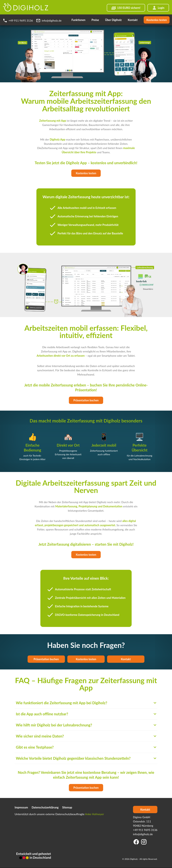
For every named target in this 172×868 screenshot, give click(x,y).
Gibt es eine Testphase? (86, 747)
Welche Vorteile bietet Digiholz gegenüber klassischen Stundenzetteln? (86, 758)
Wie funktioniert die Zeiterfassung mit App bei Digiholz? (86, 703)
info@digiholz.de (143, 834)
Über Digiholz (113, 20)
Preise (95, 20)
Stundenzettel (84, 521)
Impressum (21, 807)
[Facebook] (136, 842)
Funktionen (78, 20)
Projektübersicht (76, 598)
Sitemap (67, 807)
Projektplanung (88, 506)
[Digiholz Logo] (26, 7)
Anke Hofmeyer (94, 814)
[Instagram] (144, 842)
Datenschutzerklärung (45, 807)
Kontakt (133, 20)
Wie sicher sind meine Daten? (86, 736)
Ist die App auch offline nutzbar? (86, 714)
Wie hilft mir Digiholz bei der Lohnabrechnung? (86, 725)
